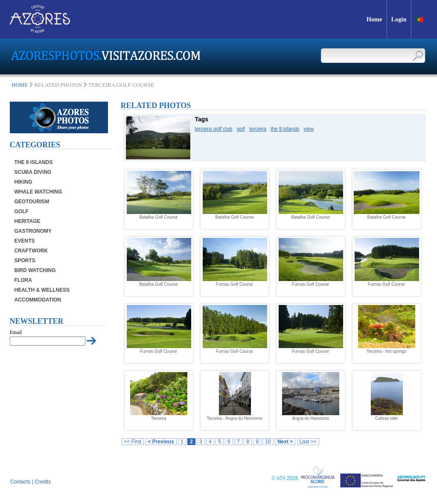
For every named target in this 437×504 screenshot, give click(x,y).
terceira (258, 129)
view (309, 129)
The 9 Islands (34, 162)
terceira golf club (214, 129)
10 (268, 442)
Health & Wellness (42, 290)
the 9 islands (285, 129)
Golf (22, 211)
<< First (133, 442)
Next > (285, 442)
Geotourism (32, 202)
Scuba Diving (33, 172)
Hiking (23, 182)
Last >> (308, 442)
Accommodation (38, 300)
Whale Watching (38, 192)
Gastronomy (33, 231)
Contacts (20, 482)
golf (241, 129)
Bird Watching (35, 270)
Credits (43, 482)
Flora (23, 280)
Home (20, 85)
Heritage (28, 221)
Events (25, 241)
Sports (25, 261)
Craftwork (31, 251)
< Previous (161, 442)
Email (16, 332)
